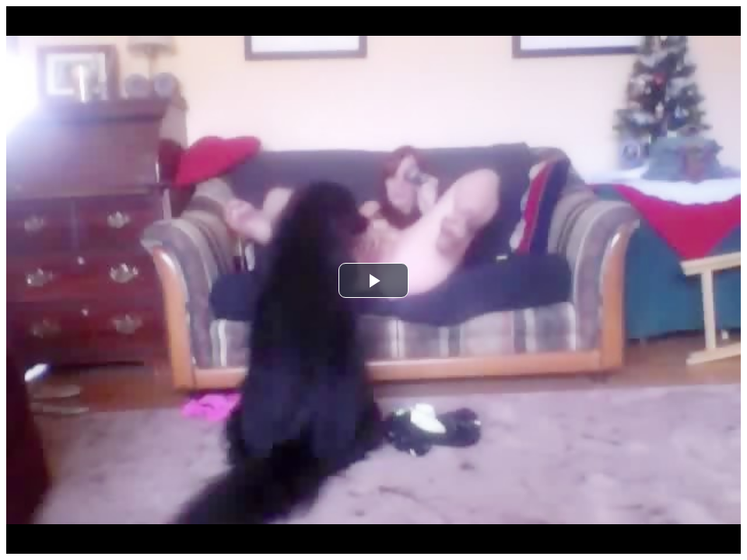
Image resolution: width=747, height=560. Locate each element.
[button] (373, 280)
